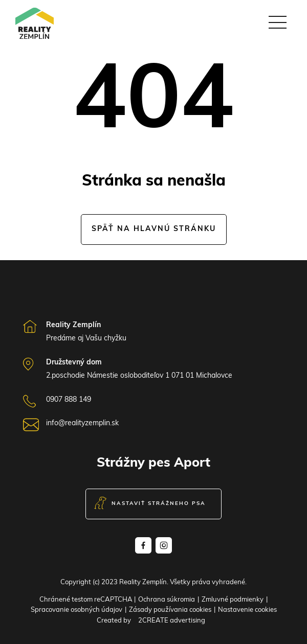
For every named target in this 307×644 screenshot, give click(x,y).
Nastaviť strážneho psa (150, 504)
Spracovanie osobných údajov (76, 610)
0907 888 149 (69, 400)
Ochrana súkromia (167, 600)
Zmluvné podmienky (233, 600)
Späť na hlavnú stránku (154, 229)
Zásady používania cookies (170, 610)
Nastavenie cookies (247, 610)
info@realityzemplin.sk (82, 423)
